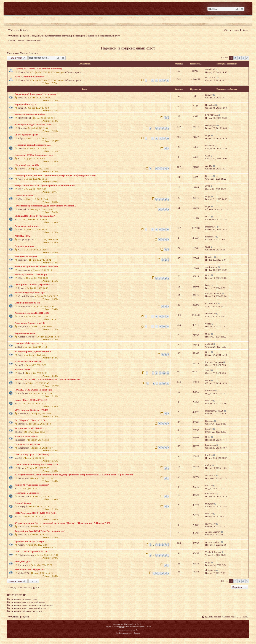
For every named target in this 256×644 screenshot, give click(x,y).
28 (152, 80)
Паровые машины (24, 246)
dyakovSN (23, 414)
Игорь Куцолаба (26, 239)
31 (164, 80)
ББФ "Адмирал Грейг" (27, 135)
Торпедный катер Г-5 (26, 104)
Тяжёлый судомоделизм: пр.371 (31, 293)
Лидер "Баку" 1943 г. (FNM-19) (31, 400)
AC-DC (209, 166)
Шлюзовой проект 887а (27, 165)
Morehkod (210, 69)
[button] (247, 58)
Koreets (22, 128)
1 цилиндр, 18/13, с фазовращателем (34, 155)
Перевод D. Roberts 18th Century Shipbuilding (38, 69)
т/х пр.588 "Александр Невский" (32, 485)
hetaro (21, 288)
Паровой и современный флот (128, 48)
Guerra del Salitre (24, 196)
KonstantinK (24, 306)
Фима (208, 324)
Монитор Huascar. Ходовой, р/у (31, 274)
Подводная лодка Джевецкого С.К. (33, 145)
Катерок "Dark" (23, 369)
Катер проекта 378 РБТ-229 (29, 428)
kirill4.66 (210, 146)
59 (160, 316)
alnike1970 (210, 314)
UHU (21, 229)
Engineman (24, 448)
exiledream (20, 440)
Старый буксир (23, 503)
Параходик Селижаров (27, 493)
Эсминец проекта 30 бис (27, 303)
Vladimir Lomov (26, 555)
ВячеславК (24, 496)
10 (156, 373)
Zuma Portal (132, 624)
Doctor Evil (24, 72)
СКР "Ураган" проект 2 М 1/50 (31, 551)
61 (168, 316)
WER (208, 217)
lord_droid (23, 327)
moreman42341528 (214, 411)
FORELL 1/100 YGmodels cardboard (33, 390)
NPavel (22, 169)
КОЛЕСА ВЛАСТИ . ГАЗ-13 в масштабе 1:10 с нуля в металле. (48, 380)
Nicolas (22, 383)
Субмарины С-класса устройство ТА (34, 285)
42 (164, 230)
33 (168, 138)
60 (164, 316)
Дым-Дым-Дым (23, 561)
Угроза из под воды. (25, 333)
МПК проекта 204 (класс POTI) (31, 410)
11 (152, 327)
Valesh (21, 148)
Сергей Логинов (26, 296)
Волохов (22, 424)
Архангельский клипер (27, 226)
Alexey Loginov (213, 532)
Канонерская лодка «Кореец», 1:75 (33, 125)
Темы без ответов (16, 40)
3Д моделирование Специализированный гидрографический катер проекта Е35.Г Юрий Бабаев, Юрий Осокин (74, 475)
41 (160, 230)
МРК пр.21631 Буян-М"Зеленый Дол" (35, 216)
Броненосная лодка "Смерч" (30, 541)
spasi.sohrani (24, 270)
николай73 (24, 209)
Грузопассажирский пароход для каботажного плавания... (45, 206)
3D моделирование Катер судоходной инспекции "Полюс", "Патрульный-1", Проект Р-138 (62, 523)
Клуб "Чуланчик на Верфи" (30, 77)
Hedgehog (210, 105)
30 (160, 80)
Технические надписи (26, 256)
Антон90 (19, 365)
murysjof (23, 506)
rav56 (208, 380)
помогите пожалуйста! (26, 436)
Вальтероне (211, 125)
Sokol (21, 373)
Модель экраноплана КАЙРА (30, 114)
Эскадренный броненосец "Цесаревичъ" (36, 94)
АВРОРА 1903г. (23, 236)
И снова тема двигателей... (29, 361)
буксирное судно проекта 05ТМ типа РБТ (36, 266)
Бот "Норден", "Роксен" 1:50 (30, 420)
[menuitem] (24, 30)
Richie (21, 468)
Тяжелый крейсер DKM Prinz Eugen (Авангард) (40, 531)
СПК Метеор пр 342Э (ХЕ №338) (32, 454)
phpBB (122, 627)
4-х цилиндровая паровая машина (33, 351)
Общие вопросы (73, 72)
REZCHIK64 (25, 118)
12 (156, 327)
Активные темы (34, 40)
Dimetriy (23, 260)
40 (156, 230)
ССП (21, 159)
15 (168, 327)
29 (156, 80)
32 (168, 80)
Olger (21, 138)
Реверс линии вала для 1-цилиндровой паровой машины (45, 185)
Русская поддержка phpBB (128, 630)
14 (164, 327)
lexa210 (22, 98)
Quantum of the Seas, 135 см (29, 343)
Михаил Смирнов (29, 53)
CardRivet (23, 393)
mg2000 (18, 347)
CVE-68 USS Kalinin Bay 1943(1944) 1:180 (36, 464)
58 (156, 316)
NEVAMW (24, 478)
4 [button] (243, 58)
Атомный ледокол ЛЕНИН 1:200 (32, 313)
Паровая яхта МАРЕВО (27, 444)
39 (152, 230)
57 (152, 316)
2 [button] (235, 58)
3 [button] (239, 58)
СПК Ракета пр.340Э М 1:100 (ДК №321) (36, 513)
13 (160, 327)
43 (168, 230)
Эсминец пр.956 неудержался (30, 570)
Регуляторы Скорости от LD (30, 323)
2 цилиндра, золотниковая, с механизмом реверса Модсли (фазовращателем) (55, 175)
